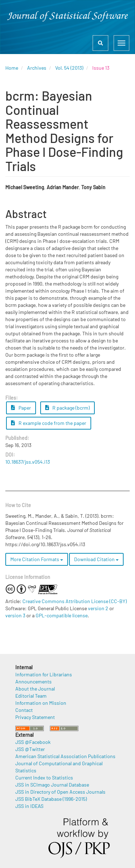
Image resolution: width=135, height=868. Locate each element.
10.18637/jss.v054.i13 (28, 462)
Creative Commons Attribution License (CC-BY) (75, 601)
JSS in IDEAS (29, 806)
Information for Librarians (44, 674)
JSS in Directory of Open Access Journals (60, 792)
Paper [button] (21, 408)
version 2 (98, 608)
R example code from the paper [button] (49, 423)
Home (12, 68)
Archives (37, 68)
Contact (24, 710)
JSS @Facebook (33, 742)
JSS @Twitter (30, 749)
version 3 (15, 615)
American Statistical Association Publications (65, 756)
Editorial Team (31, 696)
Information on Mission (41, 703)
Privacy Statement (35, 717)
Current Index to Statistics (44, 778)
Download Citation (96, 559)
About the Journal (35, 689)
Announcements (33, 681)
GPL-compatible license (62, 615)
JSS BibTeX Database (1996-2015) (51, 799)
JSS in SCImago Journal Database (52, 785)
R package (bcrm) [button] (68, 408)
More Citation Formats (37, 559)
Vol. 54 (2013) (69, 68)
